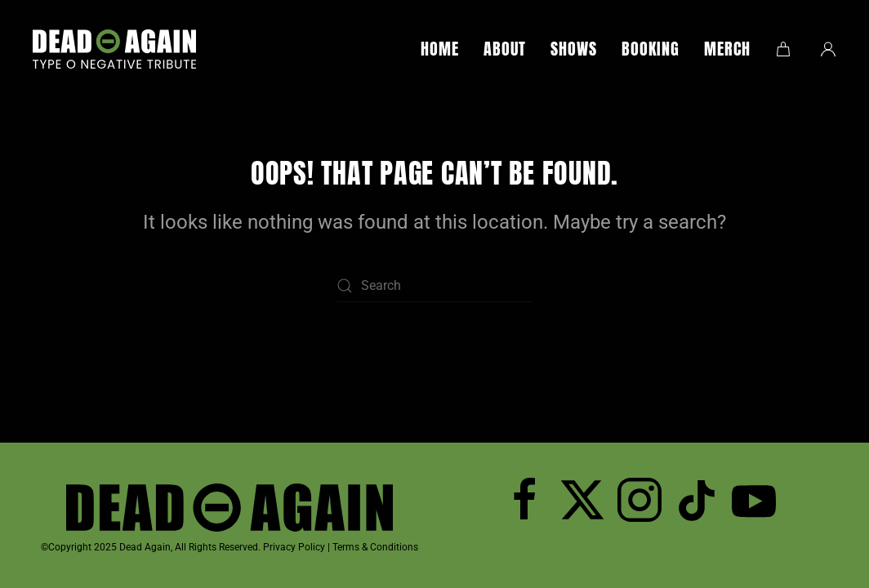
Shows (574, 49)
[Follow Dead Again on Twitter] (582, 499)
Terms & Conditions (375, 547)
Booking (651, 49)
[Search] (434, 286)
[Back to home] (114, 49)
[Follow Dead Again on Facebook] (525, 499)
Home (440, 49)
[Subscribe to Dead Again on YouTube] (754, 499)
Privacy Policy (294, 547)
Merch (727, 49)
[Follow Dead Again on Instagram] (639, 499)
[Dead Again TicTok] (697, 499)
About (505, 49)
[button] (785, 49)
